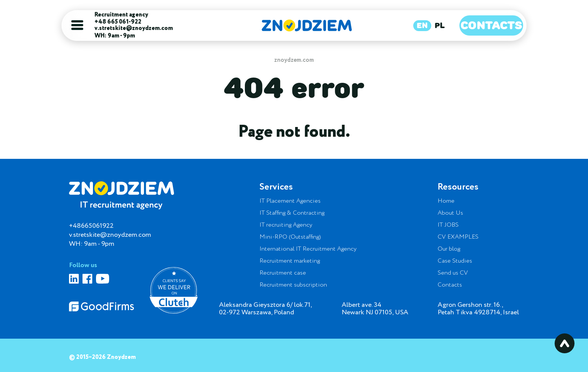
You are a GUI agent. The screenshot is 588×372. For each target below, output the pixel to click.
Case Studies (455, 261)
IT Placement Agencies (290, 201)
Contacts (491, 25)
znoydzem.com (294, 60)
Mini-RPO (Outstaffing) (290, 237)
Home (446, 201)
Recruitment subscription (293, 285)
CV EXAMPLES (458, 237)
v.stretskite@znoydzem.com (134, 28)
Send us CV (453, 273)
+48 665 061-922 (118, 22)
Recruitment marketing (290, 261)
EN (422, 25)
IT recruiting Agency (286, 225)
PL (440, 25)
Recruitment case (283, 273)
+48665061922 (91, 226)
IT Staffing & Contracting (292, 213)
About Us (450, 213)
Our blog (449, 249)
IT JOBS (448, 225)
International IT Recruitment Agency (308, 249)
